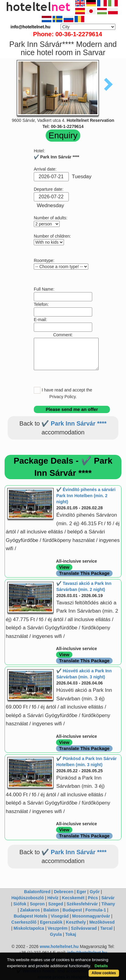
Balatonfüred (37, 892)
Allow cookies (104, 973)
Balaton (51, 910)
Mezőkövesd (102, 922)
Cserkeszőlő (24, 922)
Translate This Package (84, 573)
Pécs (93, 898)
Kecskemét (73, 898)
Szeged (56, 904)
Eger (81, 892)
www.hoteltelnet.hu (59, 946)
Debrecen (64, 892)
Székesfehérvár (82, 904)
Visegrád (60, 916)
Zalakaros (30, 910)
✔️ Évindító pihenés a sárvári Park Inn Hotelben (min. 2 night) (86, 496)
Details (101, 966)
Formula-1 (96, 910)
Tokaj (71, 934)
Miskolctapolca (29, 928)
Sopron (37, 904)
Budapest (72, 910)
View (64, 567)
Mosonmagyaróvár (91, 916)
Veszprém (57, 928)
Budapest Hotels (30, 916)
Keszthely (76, 922)
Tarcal (106, 928)
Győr (95, 892)
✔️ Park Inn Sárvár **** (74, 423)
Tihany (108, 904)
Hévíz (53, 898)
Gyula (56, 934)
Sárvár (108, 898)
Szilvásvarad (84, 928)
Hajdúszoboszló (28, 898)
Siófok (20, 904)
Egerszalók (51, 922)
